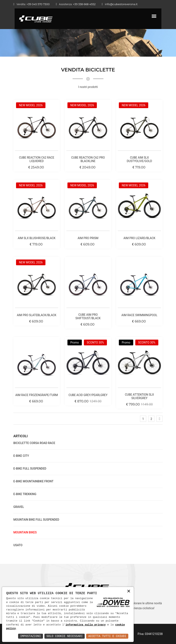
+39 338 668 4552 (84, 4)
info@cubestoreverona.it (121, 4)
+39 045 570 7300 (38, 4)
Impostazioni (31, 636)
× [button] (129, 592)
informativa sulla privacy (86, 625)
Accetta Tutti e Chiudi (107, 636)
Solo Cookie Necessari (65, 636)
